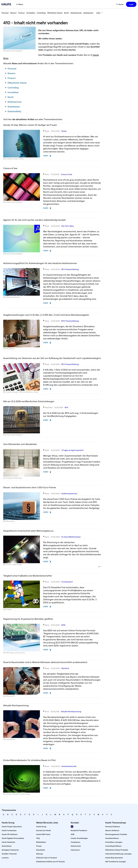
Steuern (12, 73)
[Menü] (20, 4)
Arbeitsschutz (15, 102)
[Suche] (120, 4)
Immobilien (13, 92)
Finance (12, 78)
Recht (11, 97)
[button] (131, 4)
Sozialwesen (14, 107)
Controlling (13, 88)
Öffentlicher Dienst (17, 83)
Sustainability (14, 111)
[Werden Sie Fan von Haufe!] (72, 827)
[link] (5, 13)
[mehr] (99, 13)
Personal (12, 69)
